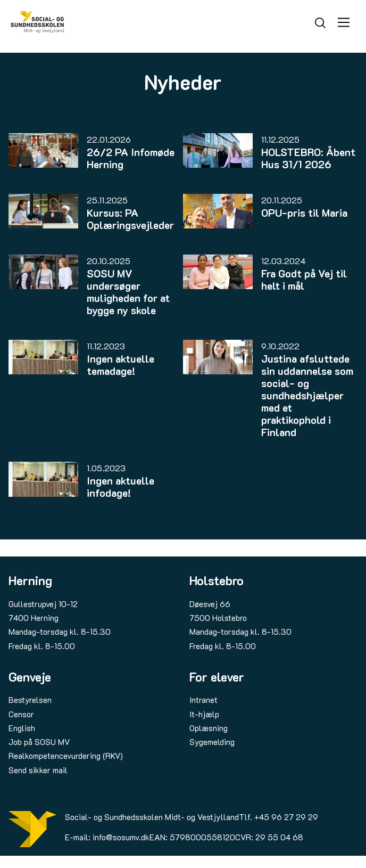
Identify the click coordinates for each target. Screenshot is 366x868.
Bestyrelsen (30, 700)
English (22, 728)
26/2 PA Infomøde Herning (131, 158)
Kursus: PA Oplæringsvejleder (130, 219)
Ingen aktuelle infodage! (120, 487)
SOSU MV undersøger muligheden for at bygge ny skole (128, 292)
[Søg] (320, 22)
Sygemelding (212, 742)
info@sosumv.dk (121, 837)
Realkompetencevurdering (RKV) (66, 756)
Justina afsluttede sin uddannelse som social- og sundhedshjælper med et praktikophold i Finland (307, 395)
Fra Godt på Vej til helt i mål (304, 280)
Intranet (203, 700)
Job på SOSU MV (39, 742)
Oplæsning (209, 728)
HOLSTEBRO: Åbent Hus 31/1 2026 (308, 158)
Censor (21, 714)
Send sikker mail (38, 770)
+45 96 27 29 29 (286, 817)
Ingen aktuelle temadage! (120, 365)
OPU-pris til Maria (304, 213)
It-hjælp (204, 714)
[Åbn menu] (344, 22)
